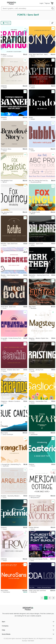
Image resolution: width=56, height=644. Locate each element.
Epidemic (4, 527)
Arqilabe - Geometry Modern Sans (12, 496)
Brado (31, 117)
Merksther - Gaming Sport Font (39, 275)
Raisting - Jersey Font (36, 370)
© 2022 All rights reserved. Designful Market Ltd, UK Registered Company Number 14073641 (28, 640)
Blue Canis (4, 433)
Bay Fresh (32, 307)
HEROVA (4, 559)
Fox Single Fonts (34, 212)
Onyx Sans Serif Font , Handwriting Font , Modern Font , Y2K (40, 54)
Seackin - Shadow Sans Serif (10, 370)
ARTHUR (32, 86)
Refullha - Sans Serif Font (9, 244)
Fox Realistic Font (7, 181)
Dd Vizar (32, 433)
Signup (47, 3)
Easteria (31, 464)
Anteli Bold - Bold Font (8, 307)
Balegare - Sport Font (36, 244)
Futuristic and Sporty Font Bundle (40, 559)
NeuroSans (4, 591)
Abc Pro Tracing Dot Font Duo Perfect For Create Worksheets (40, 181)
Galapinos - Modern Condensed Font (12, 401)
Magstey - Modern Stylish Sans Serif (40, 338)
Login (41, 3)
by (7, 56)
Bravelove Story (6, 149)
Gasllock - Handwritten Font (38, 401)
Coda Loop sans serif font (37, 591)
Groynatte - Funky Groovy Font (11, 338)
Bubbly (31, 149)
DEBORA (4, 86)
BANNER (4, 117)
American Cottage (35, 496)
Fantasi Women (34, 527)
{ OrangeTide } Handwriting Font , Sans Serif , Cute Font (12, 464)
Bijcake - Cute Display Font (10, 275)
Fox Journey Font (7, 212)
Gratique (4, 54)
